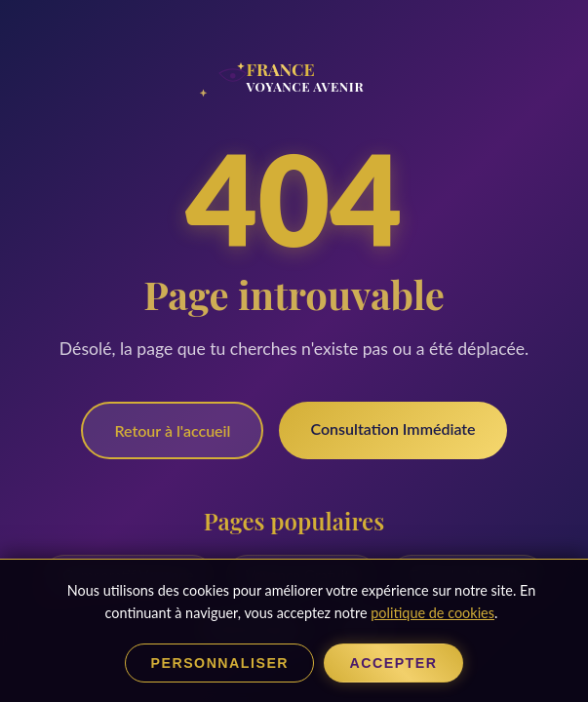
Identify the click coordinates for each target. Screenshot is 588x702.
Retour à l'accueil (172, 430)
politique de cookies (432, 611)
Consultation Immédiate (392, 429)
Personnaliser (214, 662)
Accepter (399, 662)
